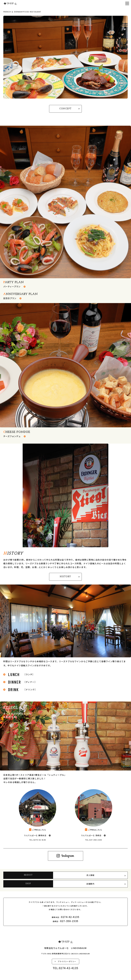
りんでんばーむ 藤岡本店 (35, 835)
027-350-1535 (69, 921)
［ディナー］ (20, 682)
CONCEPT (70, 109)
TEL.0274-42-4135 (38, 840)
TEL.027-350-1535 (93, 840)
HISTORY (70, 577)
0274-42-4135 (70, 917)
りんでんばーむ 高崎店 (91, 835)
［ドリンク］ (20, 689)
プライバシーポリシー (65, 961)
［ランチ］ (19, 674)
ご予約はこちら (38, 830)
